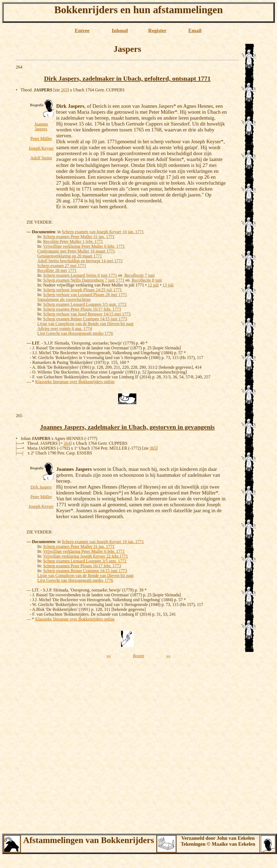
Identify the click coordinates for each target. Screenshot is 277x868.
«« (109, 656)
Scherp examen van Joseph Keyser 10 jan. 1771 (103, 232)
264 (67, 443)
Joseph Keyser (41, 148)
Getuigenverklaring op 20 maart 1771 (70, 256)
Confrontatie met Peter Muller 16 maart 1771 (76, 251)
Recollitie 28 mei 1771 (57, 270)
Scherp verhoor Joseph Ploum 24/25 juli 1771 (83, 290)
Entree (82, 31)
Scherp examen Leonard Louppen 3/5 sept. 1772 (85, 304)
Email (195, 31)
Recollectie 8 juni (146, 280)
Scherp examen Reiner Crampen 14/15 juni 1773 (85, 319)
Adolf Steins (41, 158)
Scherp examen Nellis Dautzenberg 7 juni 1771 (84, 280)
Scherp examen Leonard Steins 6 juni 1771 (80, 275)
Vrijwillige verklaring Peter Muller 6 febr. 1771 (84, 246)
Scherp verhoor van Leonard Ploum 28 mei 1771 (85, 295)
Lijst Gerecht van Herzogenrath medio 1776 (75, 333)
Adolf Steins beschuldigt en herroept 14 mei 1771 (80, 261)
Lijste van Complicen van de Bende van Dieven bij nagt (85, 324)
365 (153, 448)
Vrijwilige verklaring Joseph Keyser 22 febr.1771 (85, 556)
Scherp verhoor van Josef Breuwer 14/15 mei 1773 (87, 314)
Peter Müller (41, 139)
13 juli (168, 285)
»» (168, 656)
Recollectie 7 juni (139, 275)
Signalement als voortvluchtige (64, 300)
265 (64, 90)
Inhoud (120, 31)
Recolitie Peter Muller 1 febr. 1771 (73, 241)
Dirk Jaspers (41, 487)
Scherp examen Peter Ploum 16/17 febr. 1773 (82, 309)
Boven (138, 656)
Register (157, 31)
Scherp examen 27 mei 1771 (62, 266)
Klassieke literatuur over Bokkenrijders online (75, 382)
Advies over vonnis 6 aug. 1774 (65, 329)
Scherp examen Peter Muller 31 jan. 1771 (79, 237)
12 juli (153, 285)
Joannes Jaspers (41, 126)
